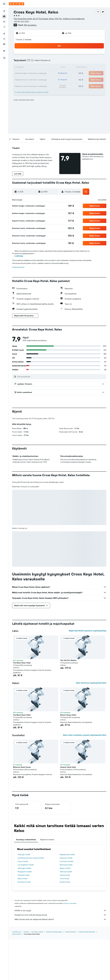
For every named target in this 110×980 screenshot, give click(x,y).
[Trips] (4, 51)
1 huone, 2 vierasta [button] (23, 39)
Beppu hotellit (65, 909)
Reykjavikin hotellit (25, 912)
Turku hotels (64, 919)
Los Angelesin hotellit (26, 905)
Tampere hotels (24, 916)
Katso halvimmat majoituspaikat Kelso (91, 723)
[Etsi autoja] (4, 22)
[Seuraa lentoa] (4, 39)
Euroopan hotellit (37, 972)
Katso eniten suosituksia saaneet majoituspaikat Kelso (85, 776)
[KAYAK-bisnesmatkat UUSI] (4, 44)
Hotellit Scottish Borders (87, 972)
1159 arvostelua (30, 25)
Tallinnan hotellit (66, 912)
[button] (4, 4)
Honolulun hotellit (67, 902)
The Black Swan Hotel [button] (22, 703)
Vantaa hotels (65, 916)
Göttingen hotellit (24, 909)
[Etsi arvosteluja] (61, 376)
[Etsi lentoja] (4, 11)
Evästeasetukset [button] (18, 267)
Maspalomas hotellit (67, 895)
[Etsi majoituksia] (4, 16)
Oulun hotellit (23, 902)
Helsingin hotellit (24, 895)
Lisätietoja (19, 256)
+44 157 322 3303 (21, 22)
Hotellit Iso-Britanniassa (54, 972)
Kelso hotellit (16, 974)
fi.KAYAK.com (16, 972)
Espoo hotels (22, 919)
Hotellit (26, 972)
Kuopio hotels (65, 923)
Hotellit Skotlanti (70, 972)
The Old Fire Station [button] (68, 701)
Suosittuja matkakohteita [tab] (26, 880)
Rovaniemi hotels (24, 923)
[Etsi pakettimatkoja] (4, 27)
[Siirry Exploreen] (4, 34)
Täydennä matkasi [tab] (47, 880)
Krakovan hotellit (66, 899)
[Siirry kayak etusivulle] (16, 4)
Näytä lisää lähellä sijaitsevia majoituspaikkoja (88, 671)
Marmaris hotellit (66, 905)
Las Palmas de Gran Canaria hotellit (31, 899)
